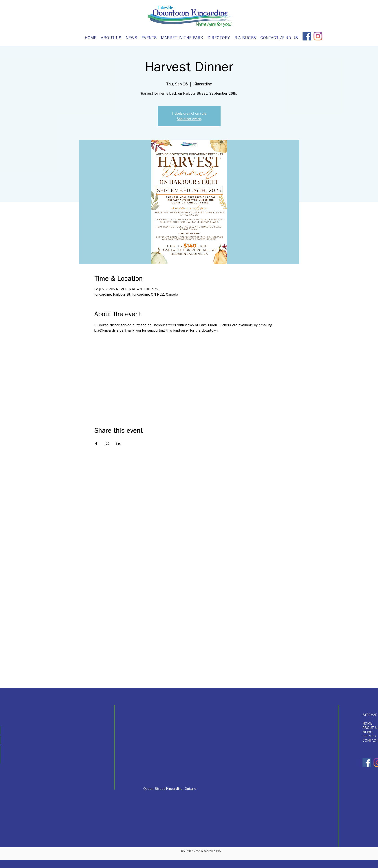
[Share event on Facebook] (96, 444)
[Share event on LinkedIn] (118, 444)
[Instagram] (318, 36)
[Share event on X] (107, 444)
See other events (189, 119)
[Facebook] (307, 36)
